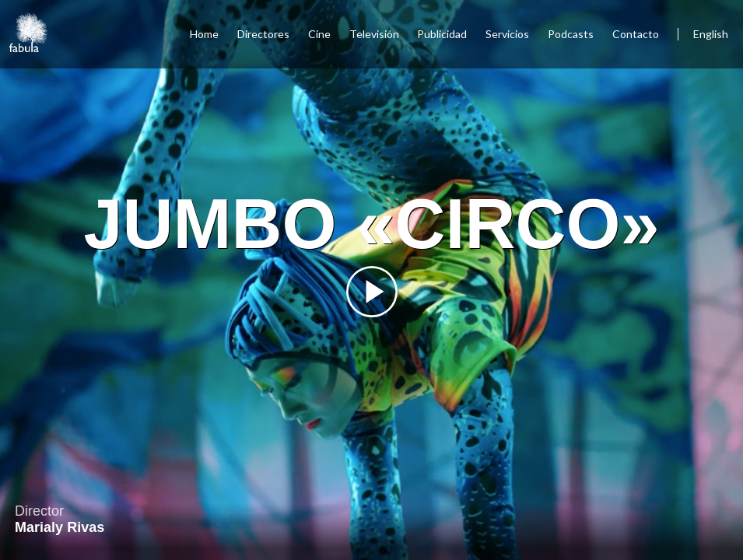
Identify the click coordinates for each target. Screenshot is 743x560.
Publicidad (442, 34)
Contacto (636, 34)
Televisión (374, 34)
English (711, 34)
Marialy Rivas (60, 527)
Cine (319, 34)
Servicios (507, 34)
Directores (263, 34)
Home (204, 34)
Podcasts (571, 34)
